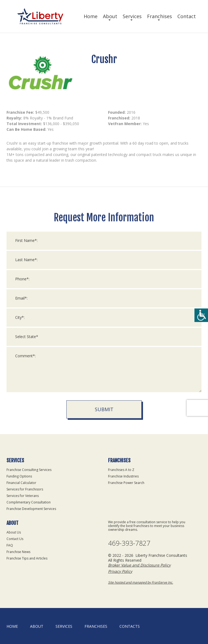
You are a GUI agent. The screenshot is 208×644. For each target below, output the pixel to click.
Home (91, 16)
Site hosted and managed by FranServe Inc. (141, 582)
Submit (104, 550)
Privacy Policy (120, 571)
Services (132, 16)
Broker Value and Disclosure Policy (139, 565)
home (12, 626)
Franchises (160, 16)
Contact (187, 16)
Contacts (130, 626)
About (110, 16)
